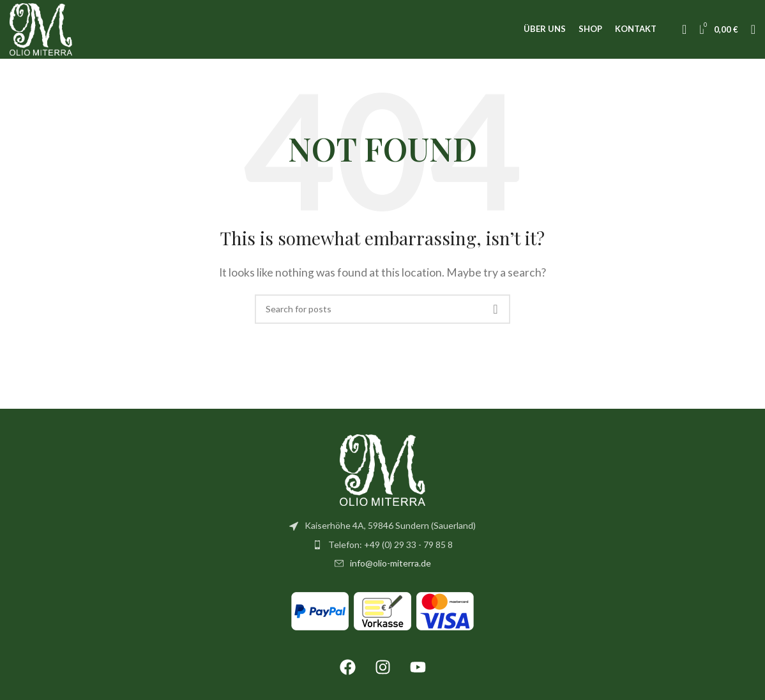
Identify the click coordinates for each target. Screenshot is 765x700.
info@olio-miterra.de (390, 571)
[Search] (753, 34)
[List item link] (382, 553)
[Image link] (382, 477)
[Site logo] (46, 32)
